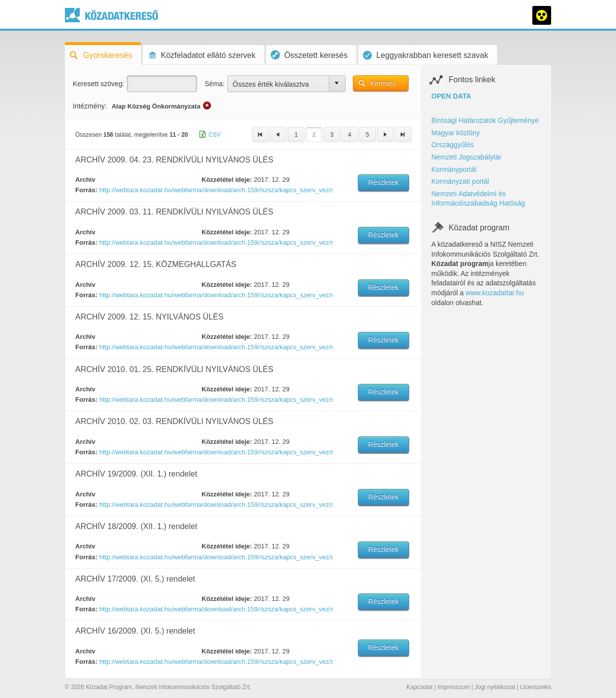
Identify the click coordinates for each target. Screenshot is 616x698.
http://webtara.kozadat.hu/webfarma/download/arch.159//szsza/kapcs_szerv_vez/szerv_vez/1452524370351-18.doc (215, 557)
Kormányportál (454, 169)
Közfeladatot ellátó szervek (202, 55)
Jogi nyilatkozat (495, 687)
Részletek (384, 182)
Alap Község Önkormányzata (156, 106)
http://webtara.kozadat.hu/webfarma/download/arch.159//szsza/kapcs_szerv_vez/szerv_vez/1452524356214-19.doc (215, 505)
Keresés (383, 83)
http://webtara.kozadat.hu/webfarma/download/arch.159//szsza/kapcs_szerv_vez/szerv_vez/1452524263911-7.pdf (215, 190)
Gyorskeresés (101, 55)
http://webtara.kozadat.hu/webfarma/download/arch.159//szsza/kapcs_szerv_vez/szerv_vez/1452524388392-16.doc (215, 662)
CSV (215, 135)
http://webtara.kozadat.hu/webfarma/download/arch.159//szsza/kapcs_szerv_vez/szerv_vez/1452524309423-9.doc (215, 295)
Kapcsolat (420, 687)
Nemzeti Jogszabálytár (466, 157)
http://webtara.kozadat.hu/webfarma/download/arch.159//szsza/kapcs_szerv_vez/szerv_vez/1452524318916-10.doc (215, 347)
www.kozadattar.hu (495, 293)
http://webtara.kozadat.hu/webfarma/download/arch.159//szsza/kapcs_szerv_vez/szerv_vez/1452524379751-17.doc (215, 609)
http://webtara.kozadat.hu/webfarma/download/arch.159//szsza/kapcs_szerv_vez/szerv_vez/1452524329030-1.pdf (215, 400)
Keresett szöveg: (99, 84)
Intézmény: (90, 106)
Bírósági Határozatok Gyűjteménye (485, 120)
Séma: (214, 84)
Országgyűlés (453, 145)
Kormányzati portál (460, 181)
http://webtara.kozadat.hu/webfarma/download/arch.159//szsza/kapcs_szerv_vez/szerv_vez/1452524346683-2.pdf (215, 452)
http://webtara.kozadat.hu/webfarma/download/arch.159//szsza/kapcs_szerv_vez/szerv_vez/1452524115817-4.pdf (215, 242)
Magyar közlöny (456, 133)
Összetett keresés (309, 55)
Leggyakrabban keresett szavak (426, 55)
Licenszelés (536, 687)
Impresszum (453, 687)
